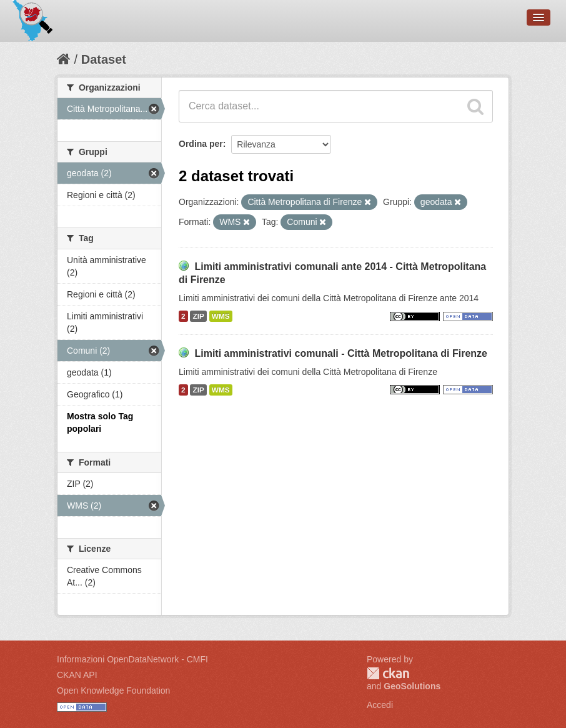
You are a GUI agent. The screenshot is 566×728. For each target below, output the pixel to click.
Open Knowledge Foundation (113, 691)
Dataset (104, 59)
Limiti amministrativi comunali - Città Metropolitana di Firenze (341, 353)
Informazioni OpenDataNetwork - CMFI (132, 659)
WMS (221, 316)
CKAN (388, 673)
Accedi (380, 705)
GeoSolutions (412, 686)
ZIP (198, 316)
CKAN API (77, 675)
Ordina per (201, 144)
